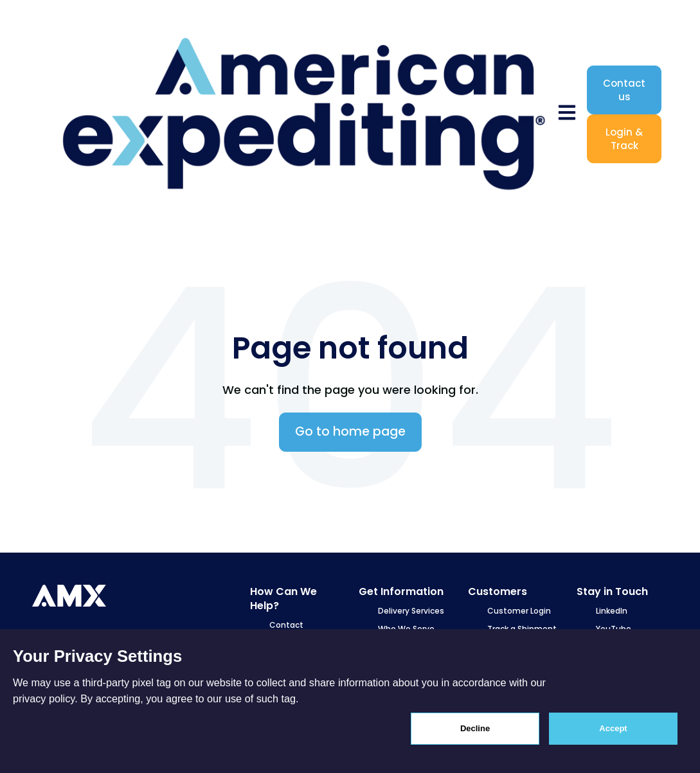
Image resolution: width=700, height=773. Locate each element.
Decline (475, 728)
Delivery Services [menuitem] (411, 611)
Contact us (624, 90)
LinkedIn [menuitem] (612, 611)
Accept (613, 728)
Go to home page (350, 431)
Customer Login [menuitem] (519, 611)
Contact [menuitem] (286, 625)
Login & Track (624, 139)
